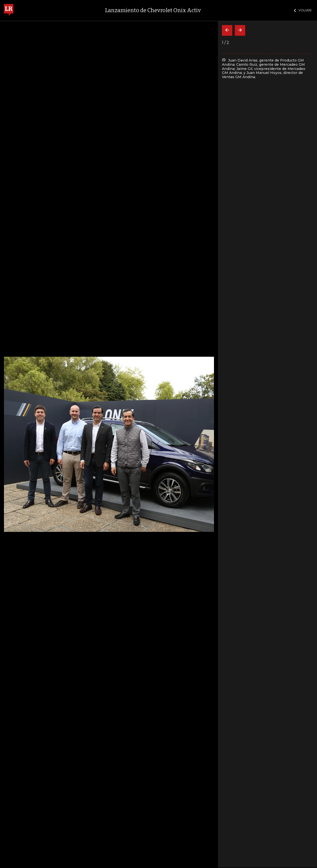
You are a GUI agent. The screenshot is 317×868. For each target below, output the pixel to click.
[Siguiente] (240, 30)
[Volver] (227, 30)
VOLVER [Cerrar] (303, 10)
